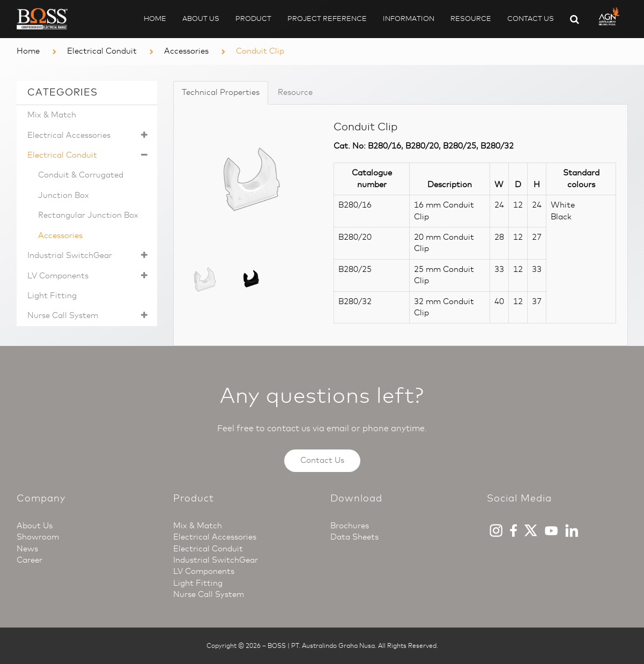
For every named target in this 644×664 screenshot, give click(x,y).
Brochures (350, 526)
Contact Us (531, 19)
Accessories (186, 51)
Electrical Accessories (90, 135)
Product (253, 19)
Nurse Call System (90, 316)
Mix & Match (52, 115)
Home (155, 19)
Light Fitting (52, 296)
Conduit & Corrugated (81, 175)
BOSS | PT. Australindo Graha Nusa (321, 646)
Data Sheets (354, 537)
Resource (471, 19)
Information (409, 19)
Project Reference (327, 19)
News (27, 549)
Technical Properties (221, 92)
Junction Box (64, 195)
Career (29, 560)
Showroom (38, 537)
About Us (201, 19)
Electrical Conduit (102, 51)
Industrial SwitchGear (90, 256)
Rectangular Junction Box (88, 215)
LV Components (90, 276)
